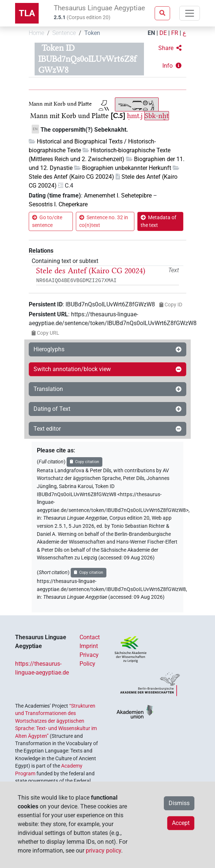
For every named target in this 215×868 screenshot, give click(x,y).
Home (36, 33)
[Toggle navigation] (190, 13)
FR (175, 33)
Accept (181, 823)
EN (151, 33)
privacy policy (103, 851)
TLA (27, 13)
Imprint (89, 646)
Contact (90, 637)
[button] (170, 48)
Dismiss (179, 803)
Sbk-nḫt (157, 116)
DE (163, 33)
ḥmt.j (135, 116)
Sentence (64, 33)
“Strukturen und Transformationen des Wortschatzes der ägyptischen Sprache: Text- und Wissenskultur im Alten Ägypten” (56, 721)
